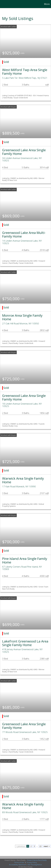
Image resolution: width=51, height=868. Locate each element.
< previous (20, 846)
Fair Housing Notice (35, 865)
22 (40, 846)
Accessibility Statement (18, 865)
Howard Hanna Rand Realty (37, 860)
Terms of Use (19, 862)
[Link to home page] (2, 4)
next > (47, 846)
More (47, 4)
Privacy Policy (32, 862)
